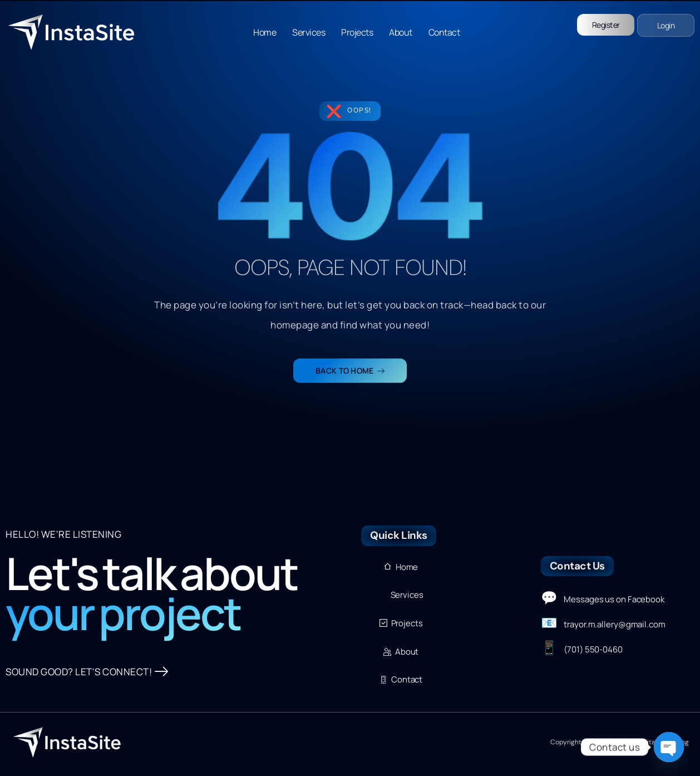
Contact (444, 32)
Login (666, 25)
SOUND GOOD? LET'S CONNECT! (87, 672)
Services (309, 32)
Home (265, 32)
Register (606, 25)
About (401, 32)
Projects (357, 32)
